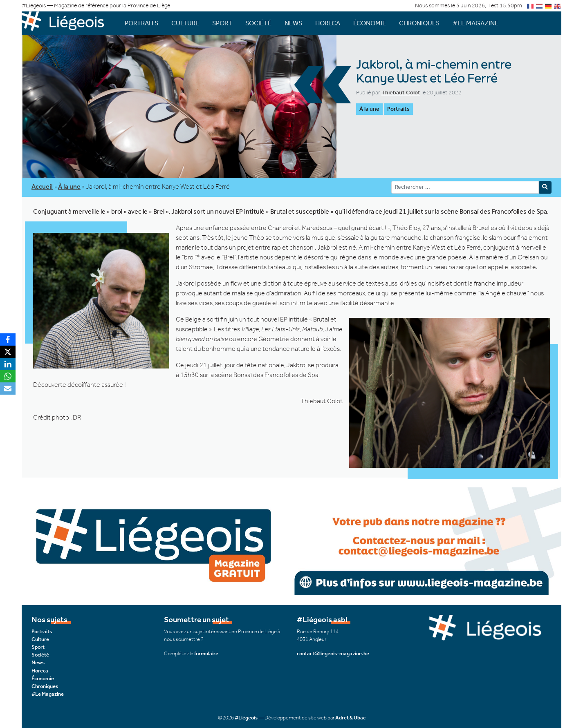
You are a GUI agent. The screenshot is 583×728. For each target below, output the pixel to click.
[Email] (8, 389)
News (293, 23)
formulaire (206, 653)
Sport (222, 23)
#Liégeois (246, 718)
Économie (370, 23)
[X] (8, 352)
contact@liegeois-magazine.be (333, 653)
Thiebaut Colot (401, 93)
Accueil (42, 186)
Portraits (141, 23)
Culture (185, 23)
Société (258, 23)
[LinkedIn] (8, 364)
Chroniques (419, 23)
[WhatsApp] (8, 376)
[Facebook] (8, 339)
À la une (369, 109)
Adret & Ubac (350, 718)
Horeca (328, 23)
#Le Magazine (475, 23)
